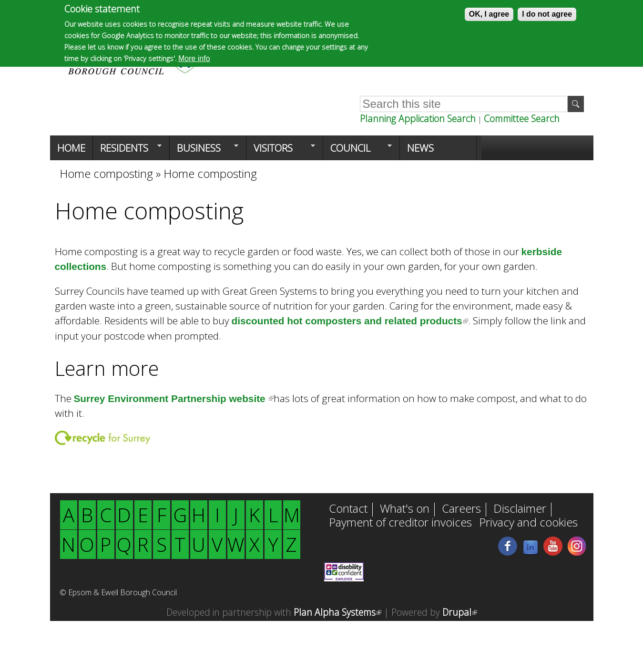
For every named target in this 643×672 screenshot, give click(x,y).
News (420, 148)
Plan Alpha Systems (337, 612)
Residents (127, 151)
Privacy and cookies (528, 523)
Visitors (281, 151)
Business (204, 151)
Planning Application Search (418, 119)
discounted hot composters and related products (350, 321)
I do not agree (547, 14)
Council (357, 151)
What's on (405, 509)
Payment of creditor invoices (400, 523)
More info (194, 58)
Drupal (460, 612)
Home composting (106, 173)
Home (71, 148)
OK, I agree (489, 14)
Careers (461, 509)
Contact (348, 509)
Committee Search (522, 119)
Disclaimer (520, 509)
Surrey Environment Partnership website (174, 398)
